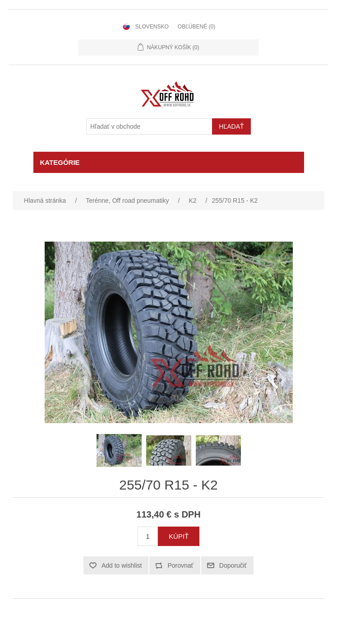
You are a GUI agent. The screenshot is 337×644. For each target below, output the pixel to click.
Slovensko (152, 27)
